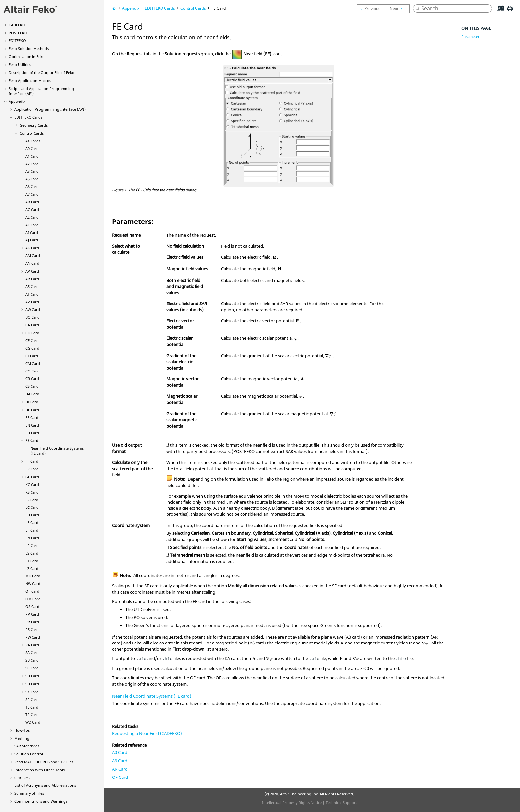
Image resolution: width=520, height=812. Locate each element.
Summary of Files (29, 793)
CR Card (32, 379)
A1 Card (32, 156)
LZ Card (32, 568)
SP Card (32, 699)
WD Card (33, 722)
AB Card (32, 202)
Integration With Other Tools (39, 770)
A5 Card (32, 179)
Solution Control (29, 754)
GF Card (32, 477)
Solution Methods (29, 49)
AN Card (32, 263)
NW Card (33, 584)
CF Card (32, 340)
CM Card (33, 363)
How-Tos (22, 730)
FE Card (32, 441)
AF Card (32, 225)
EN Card (32, 425)
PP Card (32, 614)
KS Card (32, 492)
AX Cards (33, 141)
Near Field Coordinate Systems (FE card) (152, 696)
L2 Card (32, 500)
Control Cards (32, 133)
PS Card (32, 629)
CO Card (32, 371)
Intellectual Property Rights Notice (292, 803)
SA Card (32, 653)
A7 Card (32, 194)
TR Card (32, 715)
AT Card (32, 294)
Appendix (17, 101)
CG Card (32, 348)
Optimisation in (27, 57)
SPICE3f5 (22, 778)
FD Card (32, 433)
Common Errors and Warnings (41, 801)
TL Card (32, 707)
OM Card (33, 599)
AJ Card (32, 240)
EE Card (32, 417)
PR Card (32, 622)
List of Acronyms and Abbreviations (45, 785)
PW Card (33, 637)
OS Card (32, 607)
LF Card (32, 530)
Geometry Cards (34, 125)
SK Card (32, 692)
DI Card (32, 402)
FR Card (32, 469)
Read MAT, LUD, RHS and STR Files (44, 762)
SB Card (32, 660)
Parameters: (472, 37)
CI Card (32, 356)
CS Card (32, 386)
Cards (28, 117)
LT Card (32, 561)
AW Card (33, 310)
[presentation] (274, 257)
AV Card (32, 302)
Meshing (22, 738)
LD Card (32, 515)
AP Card (32, 271)
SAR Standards (27, 746)
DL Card (32, 410)
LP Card (32, 545)
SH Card (32, 684)
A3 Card (32, 171)
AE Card (32, 217)
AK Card (32, 248)
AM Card (33, 256)
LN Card (32, 538)
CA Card (32, 325)
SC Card (32, 668)
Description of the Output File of (41, 72)
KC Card (32, 484)
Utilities (20, 65)
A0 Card (32, 148)
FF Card (32, 461)
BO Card (32, 317)
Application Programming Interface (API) (50, 109)
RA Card (32, 645)
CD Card (32, 333)
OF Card (32, 591)
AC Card (32, 209)
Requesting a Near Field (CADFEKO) (147, 733)
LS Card (32, 553)
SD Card (32, 676)
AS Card (32, 286)
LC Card (32, 507)
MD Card (33, 576)
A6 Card (32, 187)
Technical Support (341, 803)
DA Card (32, 394)
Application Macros (30, 80)
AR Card (32, 279)
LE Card (32, 523)
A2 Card (32, 164)
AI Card (32, 232)
